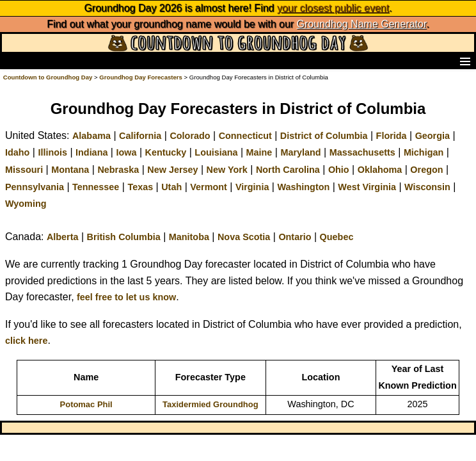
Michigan (424, 152)
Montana (70, 170)
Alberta (63, 237)
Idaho (17, 152)
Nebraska (118, 170)
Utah (171, 187)
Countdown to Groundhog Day (48, 77)
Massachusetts (362, 152)
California (140, 136)
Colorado (190, 136)
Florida (392, 136)
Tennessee (96, 187)
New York (227, 170)
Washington (303, 187)
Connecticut (245, 136)
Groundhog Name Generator (362, 24)
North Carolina (288, 170)
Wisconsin (427, 187)
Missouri (24, 170)
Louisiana (216, 152)
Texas (140, 187)
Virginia (252, 187)
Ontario (295, 237)
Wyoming (26, 204)
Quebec (337, 237)
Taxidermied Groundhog (210, 404)
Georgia (432, 136)
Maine (259, 152)
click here (26, 341)
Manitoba (189, 237)
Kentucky (166, 152)
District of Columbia (324, 136)
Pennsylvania (35, 187)
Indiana (91, 152)
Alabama (91, 136)
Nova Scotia (244, 237)
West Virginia (367, 187)
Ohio (339, 170)
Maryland (300, 152)
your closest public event (333, 8)
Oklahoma (380, 170)
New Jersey (172, 170)
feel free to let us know (126, 297)
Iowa (126, 152)
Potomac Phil (86, 404)
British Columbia (124, 237)
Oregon (426, 170)
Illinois (52, 152)
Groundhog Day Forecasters (141, 77)
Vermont (209, 187)
